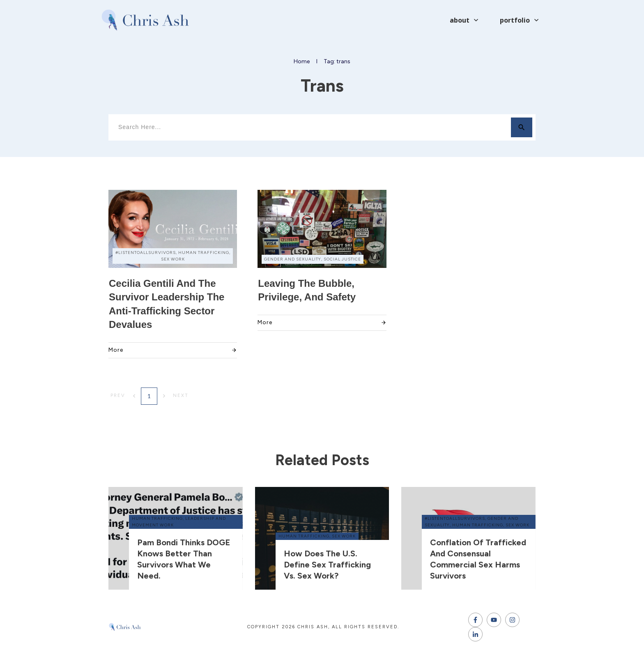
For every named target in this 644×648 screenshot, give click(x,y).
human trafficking (157, 518)
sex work (344, 536)
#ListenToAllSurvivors (455, 518)
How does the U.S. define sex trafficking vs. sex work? (327, 565)
